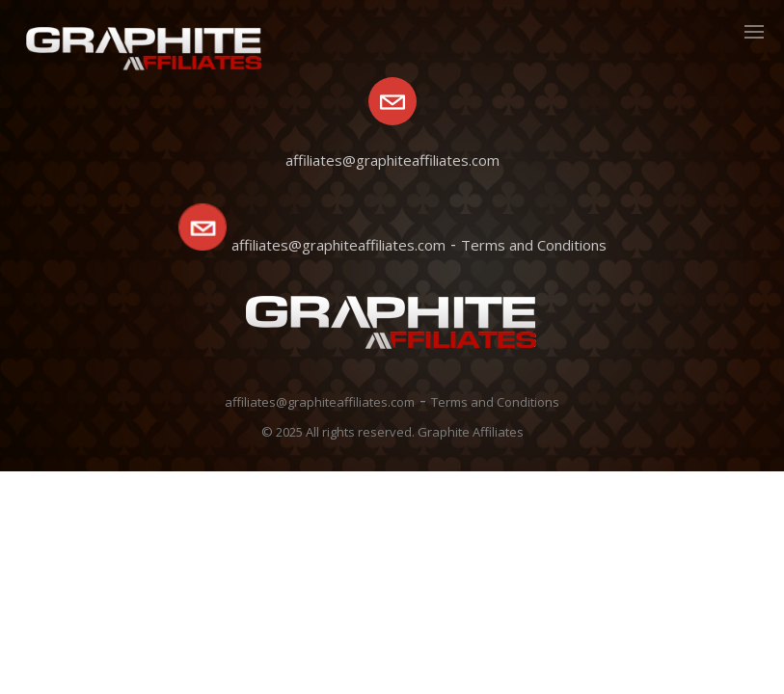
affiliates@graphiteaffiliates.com (338, 245)
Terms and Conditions (534, 245)
